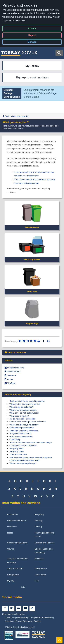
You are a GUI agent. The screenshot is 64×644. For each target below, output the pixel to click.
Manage (35, 43)
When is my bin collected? (21, 407)
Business (39, 559)
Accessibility (47, 617)
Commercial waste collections (23, 446)
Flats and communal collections (24, 431)
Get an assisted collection (21, 437)
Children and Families (45, 543)
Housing (39, 521)
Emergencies (13, 575)
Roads (10, 533)
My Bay (11, 581)
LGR (37, 581)
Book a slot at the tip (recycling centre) (27, 401)
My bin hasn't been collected (22, 419)
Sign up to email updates (32, 77)
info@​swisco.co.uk (16, 368)
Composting (15, 440)
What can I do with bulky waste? (24, 413)
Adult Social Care (15, 569)
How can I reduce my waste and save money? (31, 442)
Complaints (35, 617)
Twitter (10, 379)
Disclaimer (9, 621)
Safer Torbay (41, 575)
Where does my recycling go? (23, 463)
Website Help (22, 617)
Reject (32, 36)
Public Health (41, 569)
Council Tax (13, 515)
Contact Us (10, 617)
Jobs (23, 587)
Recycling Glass (17, 451)
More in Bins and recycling (18, 395)
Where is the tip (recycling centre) (25, 404)
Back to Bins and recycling (16, 116)
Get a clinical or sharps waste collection (28, 422)
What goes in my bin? (19, 416)
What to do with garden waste (23, 410)
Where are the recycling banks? (24, 425)
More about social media (13, 614)
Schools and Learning (17, 543)
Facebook (12, 375)
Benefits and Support (17, 521)
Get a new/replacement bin (22, 428)
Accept (32, 29)
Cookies (37, 621)
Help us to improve (16, 352)
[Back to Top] (59, 640)
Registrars (12, 527)
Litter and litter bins (18, 454)
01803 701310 (14, 372)
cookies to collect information (27, 10)
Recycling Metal (17, 448)
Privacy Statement (24, 621)
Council (11, 549)
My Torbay (32, 66)
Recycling (39, 515)
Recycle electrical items (20, 434)
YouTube (11, 383)
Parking (38, 527)
